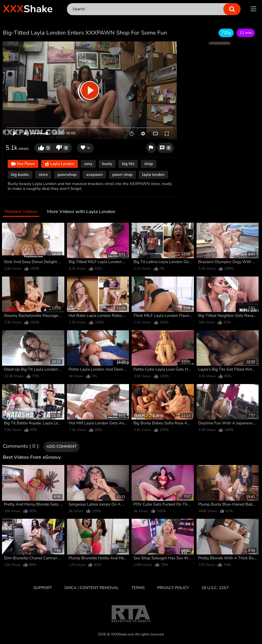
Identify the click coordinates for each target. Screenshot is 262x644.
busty (107, 164)
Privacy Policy (173, 588)
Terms (138, 588)
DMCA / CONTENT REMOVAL (92, 588)
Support (43, 588)
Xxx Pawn (23, 164)
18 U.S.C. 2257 (215, 588)
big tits (128, 164)
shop (149, 164)
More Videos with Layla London (81, 212)
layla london (153, 175)
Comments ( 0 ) (21, 446)
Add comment (61, 447)
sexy (88, 164)
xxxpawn (94, 175)
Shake (28, 9)
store (43, 175)
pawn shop (122, 175)
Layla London (60, 164)
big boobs (20, 175)
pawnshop (67, 175)
